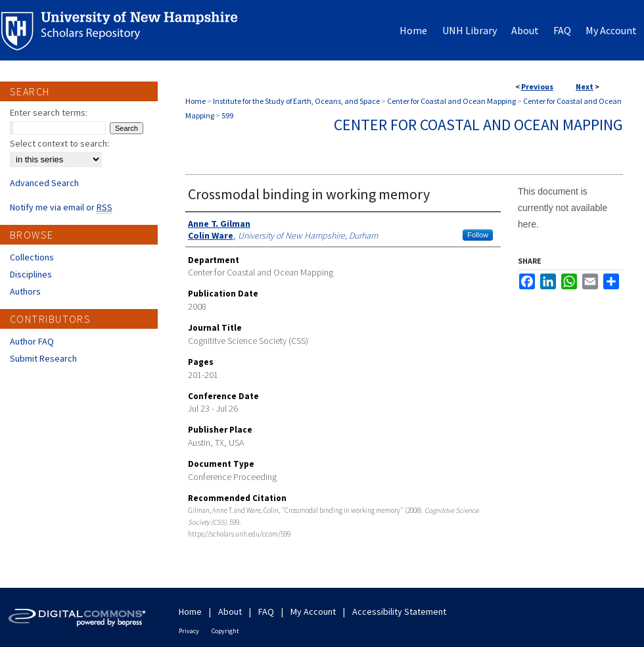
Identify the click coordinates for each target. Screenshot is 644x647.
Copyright (225, 631)
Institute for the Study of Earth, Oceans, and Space (296, 101)
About (230, 611)
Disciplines (31, 274)
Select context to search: (59, 143)
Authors (25, 291)
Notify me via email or (61, 207)
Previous (537, 86)
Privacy (189, 631)
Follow (478, 235)
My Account (313, 611)
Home (195, 101)
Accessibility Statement (399, 611)
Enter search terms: (49, 112)
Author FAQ (32, 341)
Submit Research (43, 358)
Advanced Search (44, 183)
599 (227, 115)
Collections (32, 257)
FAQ (266, 611)
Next (585, 86)
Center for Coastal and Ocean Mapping (451, 101)
